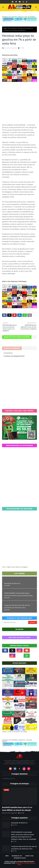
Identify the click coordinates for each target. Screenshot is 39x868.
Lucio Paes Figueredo (11, 48)
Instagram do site (17, 856)
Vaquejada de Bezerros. (12, 583)
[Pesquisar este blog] (15, 622)
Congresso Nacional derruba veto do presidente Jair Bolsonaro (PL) (17, 606)
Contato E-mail (29, 856)
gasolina (15, 28)
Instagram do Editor (20, 858)
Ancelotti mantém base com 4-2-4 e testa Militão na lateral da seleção (17, 809)
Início (7, 856)
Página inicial (7, 28)
